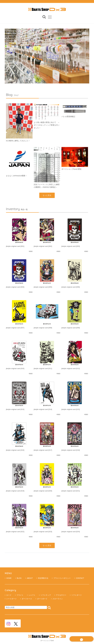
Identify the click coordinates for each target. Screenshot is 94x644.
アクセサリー (61, 595)
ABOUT (29, 578)
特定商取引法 (42, 578)
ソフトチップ (46, 595)
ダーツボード (42, 599)
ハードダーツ (11, 599)
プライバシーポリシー (61, 578)
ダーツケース (27, 599)
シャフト (32, 595)
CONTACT (79, 578)
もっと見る (47, 195)
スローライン (58, 599)
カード (9, 595)
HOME (8, 578)
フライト (20, 595)
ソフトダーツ (76, 595)
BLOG (18, 578)
